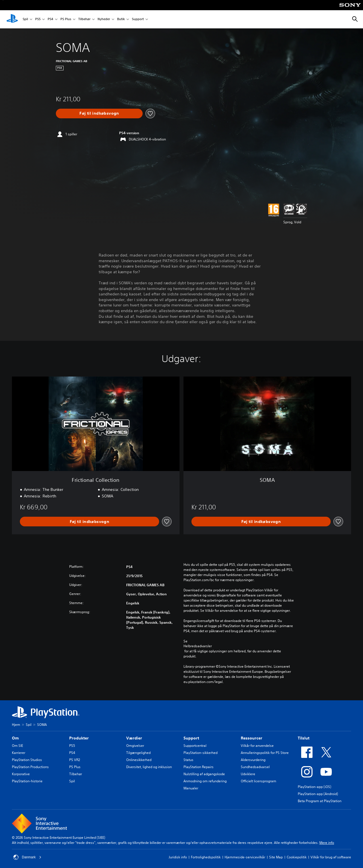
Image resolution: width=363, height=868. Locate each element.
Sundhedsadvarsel (255, 767)
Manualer (191, 788)
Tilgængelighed (138, 753)
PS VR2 (75, 760)
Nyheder (104, 19)
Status (188, 760)
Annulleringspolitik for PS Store (265, 753)
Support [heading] (191, 738)
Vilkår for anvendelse (257, 746)
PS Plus (66, 19)
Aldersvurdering (253, 760)
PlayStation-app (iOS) (315, 787)
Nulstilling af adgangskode (204, 774)
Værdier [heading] (134, 738)
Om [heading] (15, 738)
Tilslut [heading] (304, 738)
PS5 (38, 19)
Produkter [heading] (79, 738)
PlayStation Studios (27, 760)
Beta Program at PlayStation (320, 801)
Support (138, 19)
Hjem (16, 725)
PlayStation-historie (27, 781)
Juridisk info (178, 857)
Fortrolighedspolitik (206, 857)
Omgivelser (135, 746)
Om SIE (17, 746)
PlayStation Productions (30, 767)
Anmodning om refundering (205, 781)
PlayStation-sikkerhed (201, 753)
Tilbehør (84, 19)
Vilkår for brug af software (331, 857)
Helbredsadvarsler (198, 646)
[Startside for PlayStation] (12, 19)
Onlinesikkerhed (139, 760)
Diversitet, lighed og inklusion (149, 767)
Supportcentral (195, 746)
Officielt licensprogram (258, 781)
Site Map (276, 857)
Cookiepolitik (297, 857)
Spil (25, 19)
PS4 (50, 19)
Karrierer (19, 753)
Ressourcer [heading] (252, 738)
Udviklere (248, 774)
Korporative (21, 774)
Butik (121, 19)
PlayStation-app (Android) (318, 794)
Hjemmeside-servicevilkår (245, 857)
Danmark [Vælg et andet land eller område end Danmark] (27, 857)
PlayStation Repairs (199, 767)
